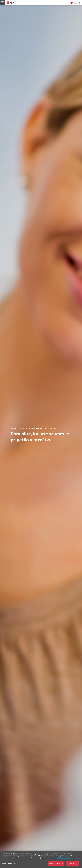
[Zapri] (79, 857)
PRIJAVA (79, 3)
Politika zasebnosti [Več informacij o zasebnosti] (64, 861)
